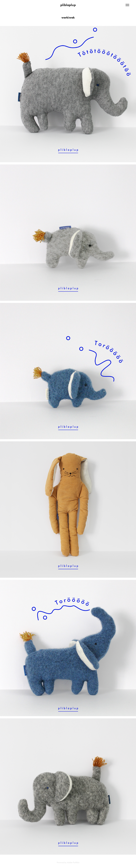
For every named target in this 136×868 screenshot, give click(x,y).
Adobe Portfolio (73, 862)
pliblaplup (68, 5)
